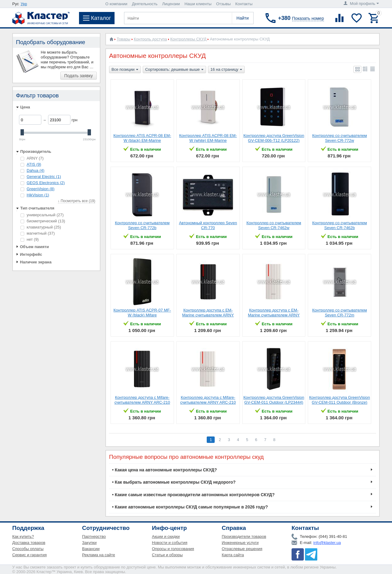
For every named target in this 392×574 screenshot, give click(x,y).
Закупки (89, 543)
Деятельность (145, 4)
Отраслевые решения (242, 549)
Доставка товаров (29, 543)
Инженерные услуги (240, 543)
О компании (116, 4)
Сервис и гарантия (30, 555)
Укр (24, 4)
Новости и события (170, 543)
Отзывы (224, 4)
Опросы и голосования (173, 549)
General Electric (44, 177)
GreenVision (41, 189)
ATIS (34, 164)
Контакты (244, 4)
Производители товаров (244, 536)
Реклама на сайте (99, 555)
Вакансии (91, 549)
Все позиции (125, 70)
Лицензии (171, 4)
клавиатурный (41, 227)
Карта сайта (233, 555)
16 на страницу (226, 70)
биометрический (43, 221)
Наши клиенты (198, 4)
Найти (243, 18)
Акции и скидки (166, 536)
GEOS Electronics (46, 183)
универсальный (42, 215)
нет (30, 239)
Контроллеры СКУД (188, 39)
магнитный (38, 233)
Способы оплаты (28, 549)
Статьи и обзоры (167, 555)
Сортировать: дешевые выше (174, 70)
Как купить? (23, 536)
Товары (124, 39)
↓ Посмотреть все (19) (77, 201)
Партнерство (94, 536)
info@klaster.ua (327, 543)
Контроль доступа (150, 39)
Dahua (36, 170)
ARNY (32, 158)
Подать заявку (79, 76)
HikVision (38, 195)
